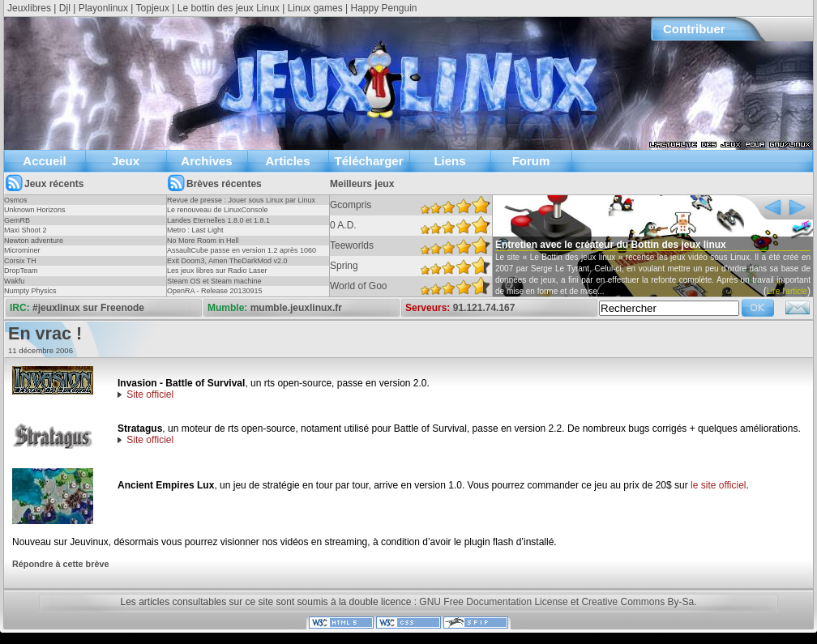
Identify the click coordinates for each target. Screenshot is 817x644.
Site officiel (150, 395)
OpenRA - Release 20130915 (215, 291)
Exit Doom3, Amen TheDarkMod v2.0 (227, 261)
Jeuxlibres (29, 8)
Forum (531, 161)
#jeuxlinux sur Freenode (88, 308)
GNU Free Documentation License (493, 602)
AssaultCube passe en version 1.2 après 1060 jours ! (242, 255)
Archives (206, 161)
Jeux (126, 161)
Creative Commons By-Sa (637, 602)
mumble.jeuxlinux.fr (296, 308)
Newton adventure (34, 241)
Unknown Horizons (35, 210)
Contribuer (694, 29)
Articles (287, 161)
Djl (65, 8)
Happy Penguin (383, 8)
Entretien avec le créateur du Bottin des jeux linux (611, 245)
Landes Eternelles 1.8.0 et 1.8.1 (218, 220)
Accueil (44, 161)
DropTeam (21, 271)
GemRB (17, 220)
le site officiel (718, 485)
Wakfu (14, 281)
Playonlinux (103, 8)
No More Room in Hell (203, 241)
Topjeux (153, 8)
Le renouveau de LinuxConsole (218, 210)
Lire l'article (787, 291)
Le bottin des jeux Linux (229, 8)
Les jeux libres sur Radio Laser (217, 271)
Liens (449, 161)
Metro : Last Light (195, 230)
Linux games (315, 8)
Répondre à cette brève (60, 564)
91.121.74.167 (484, 308)
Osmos (16, 200)
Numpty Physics (30, 291)
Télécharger (368, 161)
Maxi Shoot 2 (26, 230)
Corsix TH (20, 261)
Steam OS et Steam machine (214, 281)
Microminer (22, 250)
